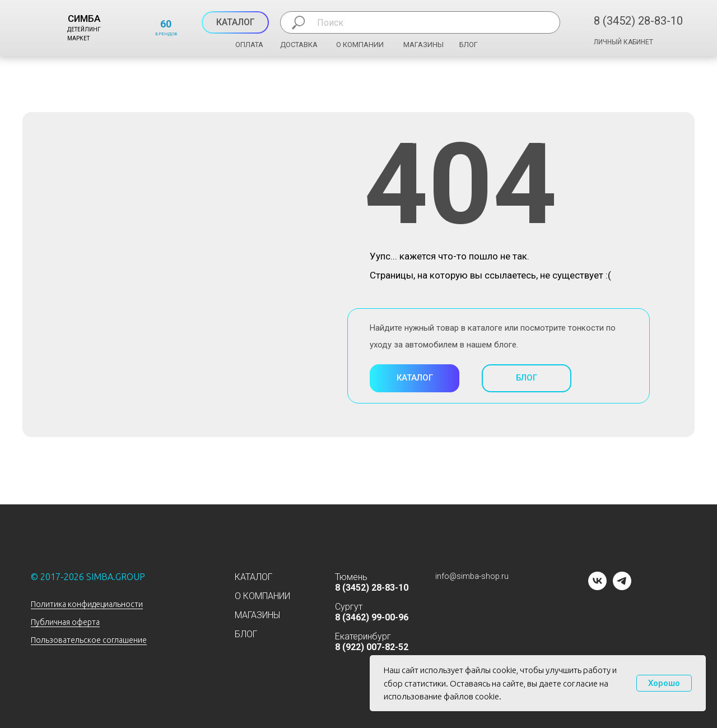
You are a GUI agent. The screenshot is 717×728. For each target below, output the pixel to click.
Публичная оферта (65, 622)
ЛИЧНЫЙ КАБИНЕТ (623, 42)
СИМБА (84, 18)
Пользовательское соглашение (89, 640)
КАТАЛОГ (253, 577)
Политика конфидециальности (87, 604)
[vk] (597, 587)
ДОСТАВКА (299, 45)
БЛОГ (469, 45)
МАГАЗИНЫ (423, 45)
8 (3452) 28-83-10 (638, 21)
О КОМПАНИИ (360, 45)
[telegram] (622, 587)
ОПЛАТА (249, 45)
